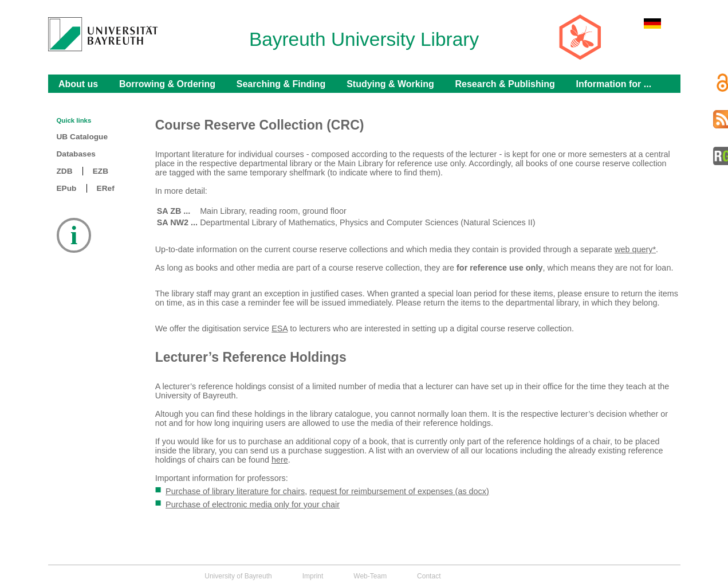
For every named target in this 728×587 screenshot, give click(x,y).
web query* (635, 249)
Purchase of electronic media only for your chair (253, 504)
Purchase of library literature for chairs (235, 491)
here (280, 460)
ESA (280, 328)
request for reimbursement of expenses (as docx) (399, 491)
